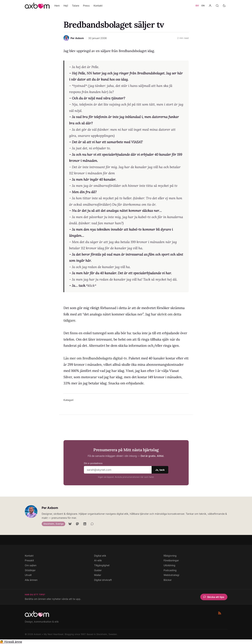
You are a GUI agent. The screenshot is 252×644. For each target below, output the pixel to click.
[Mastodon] (77, 524)
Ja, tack (160, 470)
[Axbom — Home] (37, 6)
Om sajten (31, 565)
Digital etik (100, 556)
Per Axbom (50, 508)
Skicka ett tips (214, 597)
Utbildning (169, 565)
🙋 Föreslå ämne (11, 642)
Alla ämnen (31, 580)
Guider (98, 570)
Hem (57, 6)
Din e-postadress (93, 463)
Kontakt (98, 6)
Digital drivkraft (103, 580)
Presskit (29, 560)
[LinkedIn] (85, 524)
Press (86, 6)
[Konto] (210, 6)
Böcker (168, 580)
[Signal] (92, 524)
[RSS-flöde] (220, 613)
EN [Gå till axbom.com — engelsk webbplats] (203, 6)
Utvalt (28, 575)
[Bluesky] (70, 524)
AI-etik (98, 560)
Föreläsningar (171, 560)
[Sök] (217, 6)
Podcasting (170, 570)
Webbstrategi (171, 575)
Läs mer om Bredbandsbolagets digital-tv (95, 358)
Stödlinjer (30, 570)
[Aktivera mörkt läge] (224, 6)
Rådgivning (170, 556)
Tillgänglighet (102, 565)
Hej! (66, 6)
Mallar (98, 575)
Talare (76, 6)
